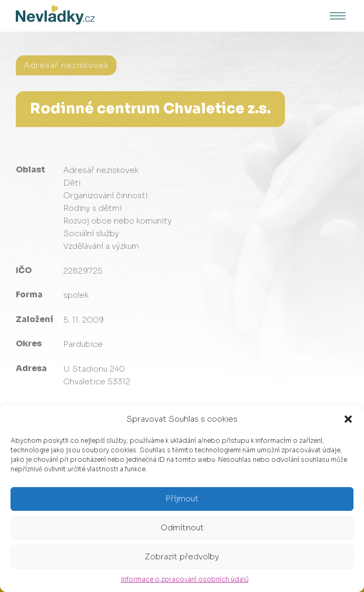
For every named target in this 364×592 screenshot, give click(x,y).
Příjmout (182, 498)
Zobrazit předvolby (182, 556)
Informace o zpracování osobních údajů (185, 579)
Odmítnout (182, 527)
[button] (348, 419)
